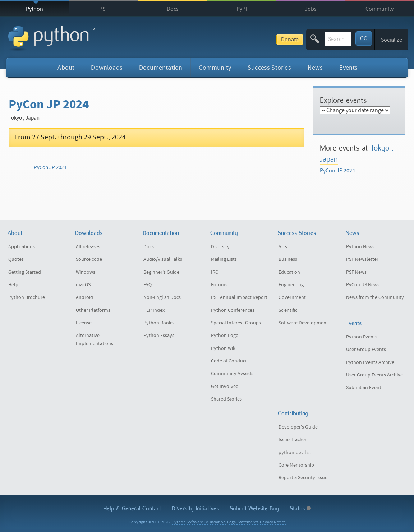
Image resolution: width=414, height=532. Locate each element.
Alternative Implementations (95, 340)
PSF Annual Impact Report (239, 297)
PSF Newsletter (362, 259)
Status (300, 508)
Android (84, 297)
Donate (236, 40)
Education (289, 272)
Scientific (288, 310)
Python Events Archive (370, 362)
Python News (360, 247)
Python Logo (225, 336)
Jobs (311, 9)
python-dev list (295, 453)
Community (379, 9)
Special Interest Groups (236, 323)
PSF (104, 9)
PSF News (356, 272)
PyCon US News (363, 285)
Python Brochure (27, 297)
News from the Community (375, 297)
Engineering (291, 285)
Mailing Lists (224, 259)
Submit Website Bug (254, 508)
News (315, 68)
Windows (86, 272)
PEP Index (154, 310)
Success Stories (269, 68)
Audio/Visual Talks (163, 259)
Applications (22, 247)
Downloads (107, 68)
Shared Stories (226, 399)
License (84, 323)
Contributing (293, 413)
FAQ (148, 285)
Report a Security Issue (303, 478)
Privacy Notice (273, 522)
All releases (88, 247)
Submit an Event (364, 388)
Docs (173, 9)
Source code (89, 259)
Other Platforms (93, 310)
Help (13, 285)
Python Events (362, 337)
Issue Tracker (293, 440)
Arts (283, 247)
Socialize (392, 40)
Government (292, 297)
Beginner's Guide (161, 272)
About (66, 68)
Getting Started (25, 272)
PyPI (242, 9)
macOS (83, 285)
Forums (219, 285)
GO (364, 38)
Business (288, 259)
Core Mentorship (296, 465)
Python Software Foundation (199, 522)
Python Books (158, 323)
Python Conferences (233, 310)
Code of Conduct (229, 361)
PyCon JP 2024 (50, 168)
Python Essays (159, 336)
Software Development (303, 323)
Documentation (161, 68)
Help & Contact (132, 508)
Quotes (16, 259)
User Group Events (366, 350)
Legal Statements (243, 522)
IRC (215, 272)
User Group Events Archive (374, 375)
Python (34, 9)
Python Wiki (224, 348)
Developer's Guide (298, 427)
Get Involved (225, 387)
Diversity (220, 247)
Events (348, 68)
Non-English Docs (162, 297)
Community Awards (232, 374)
